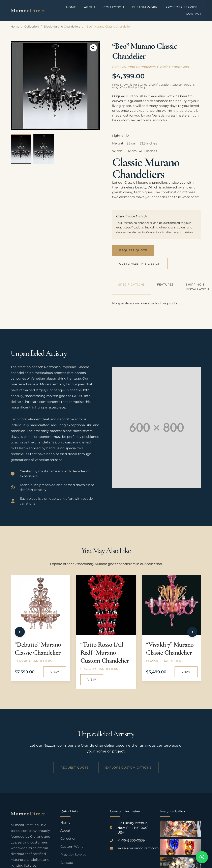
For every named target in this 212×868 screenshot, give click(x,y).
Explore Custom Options (128, 767)
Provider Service (181, 7)
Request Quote (133, 250)
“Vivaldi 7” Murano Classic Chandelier (170, 648)
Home (71, 7)
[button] (93, 48)
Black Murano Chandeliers (62, 27)
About (90, 7)
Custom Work (145, 7)
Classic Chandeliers (173, 67)
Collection (114, 7)
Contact (194, 14)
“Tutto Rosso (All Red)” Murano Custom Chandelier (105, 653)
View (55, 671)
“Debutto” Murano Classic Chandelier (38, 648)
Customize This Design (140, 263)
